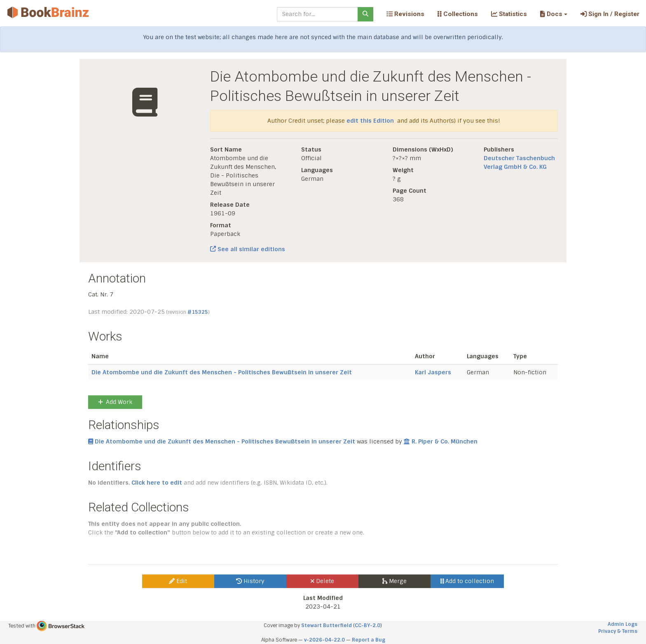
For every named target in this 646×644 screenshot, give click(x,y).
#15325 (198, 312)
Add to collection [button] (467, 581)
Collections (458, 14)
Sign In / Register (610, 14)
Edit (178, 581)
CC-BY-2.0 (367, 625)
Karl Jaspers (433, 372)
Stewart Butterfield (327, 625)
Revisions (405, 14)
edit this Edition (370, 121)
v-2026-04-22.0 (324, 640)
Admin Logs (623, 624)
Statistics (509, 14)
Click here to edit (157, 483)
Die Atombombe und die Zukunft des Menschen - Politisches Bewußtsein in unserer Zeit (222, 372)
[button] (554, 14)
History (250, 581)
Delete (322, 581)
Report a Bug (369, 640)
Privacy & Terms (618, 631)
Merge (394, 581)
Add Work (115, 402)
